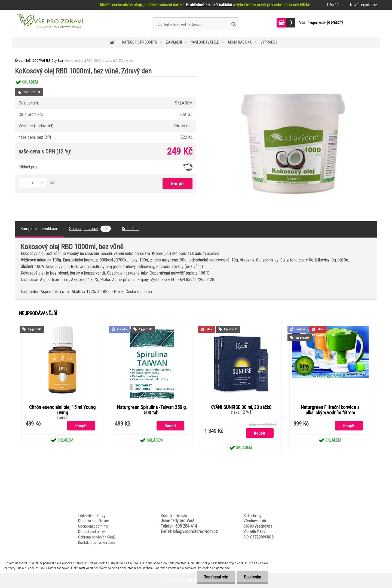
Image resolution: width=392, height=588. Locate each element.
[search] (233, 24)
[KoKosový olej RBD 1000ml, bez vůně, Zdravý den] (293, 77)
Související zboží (90, 229)
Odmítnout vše (216, 577)
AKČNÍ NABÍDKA (240, 42)
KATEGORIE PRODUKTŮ (140, 42)
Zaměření (174, 42)
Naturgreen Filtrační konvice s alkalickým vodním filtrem (330, 410)
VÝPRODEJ (269, 42)
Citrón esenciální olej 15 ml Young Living (62, 410)
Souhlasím (252, 577)
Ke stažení (131, 229)
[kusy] (32, 183)
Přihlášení (335, 5)
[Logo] (50, 23)
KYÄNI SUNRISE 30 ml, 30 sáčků (241, 407)
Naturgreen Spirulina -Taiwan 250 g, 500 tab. (152, 410)
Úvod (19, 61)
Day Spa (57, 61)
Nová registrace (363, 5)
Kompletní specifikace (39, 229)
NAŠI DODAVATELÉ (205, 42)
